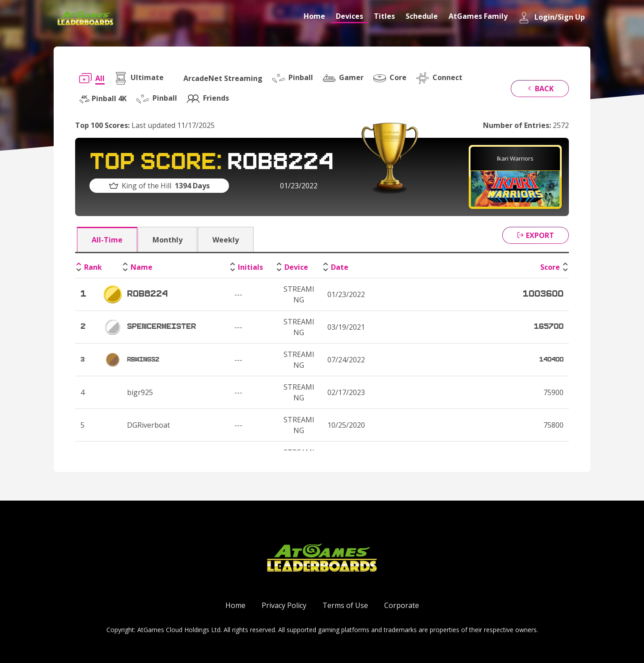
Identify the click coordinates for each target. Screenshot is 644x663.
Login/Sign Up (552, 18)
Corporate (402, 605)
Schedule (422, 16)
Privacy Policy (284, 605)
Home (314, 16)
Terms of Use (345, 605)
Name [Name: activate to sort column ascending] (142, 267)
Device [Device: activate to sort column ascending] (296, 267)
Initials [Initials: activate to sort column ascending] (250, 267)
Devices (350, 16)
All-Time (107, 240)
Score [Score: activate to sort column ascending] (550, 267)
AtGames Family (478, 16)
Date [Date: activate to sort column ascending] (340, 267)
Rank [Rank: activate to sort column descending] (93, 267)
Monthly (167, 240)
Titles (384, 16)
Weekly (226, 240)
